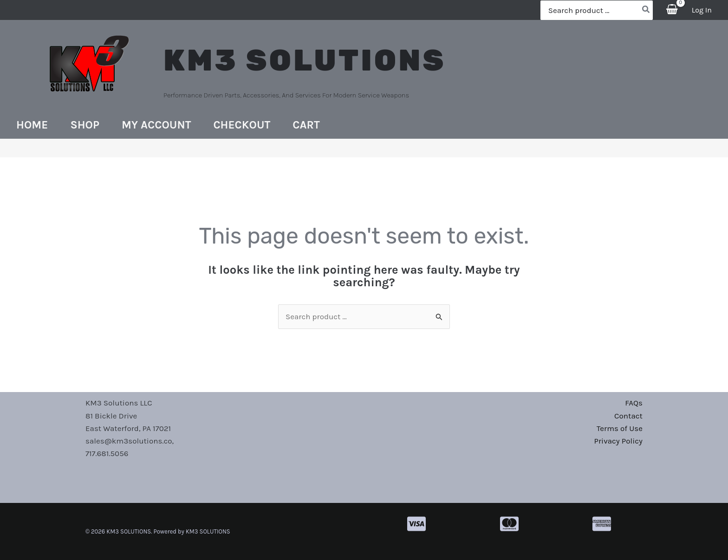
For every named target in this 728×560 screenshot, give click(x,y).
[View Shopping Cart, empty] (672, 10)
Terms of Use (620, 428)
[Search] (646, 10)
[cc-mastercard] (509, 524)
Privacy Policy (618, 441)
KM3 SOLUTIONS (305, 60)
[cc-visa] (416, 524)
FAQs (634, 403)
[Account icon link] (702, 10)
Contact (628, 416)
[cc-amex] (602, 524)
